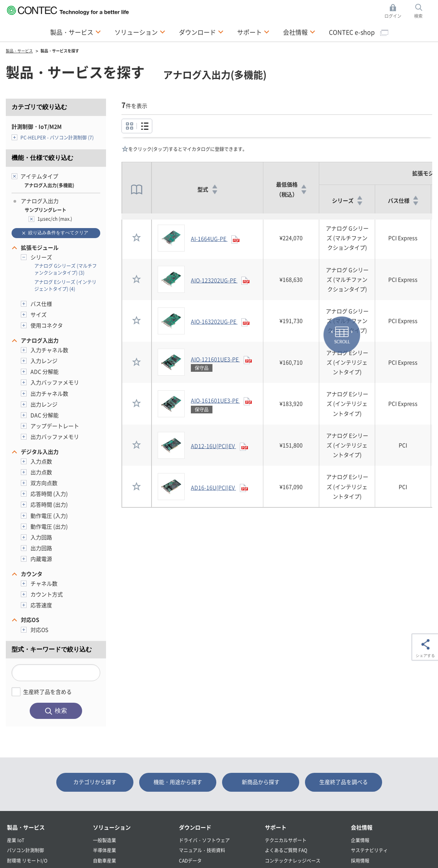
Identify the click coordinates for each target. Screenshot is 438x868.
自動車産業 (104, 860)
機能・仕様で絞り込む (42, 158)
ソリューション (112, 827)
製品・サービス (26, 827)
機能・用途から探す (178, 782)
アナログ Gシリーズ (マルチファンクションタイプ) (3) (66, 269)
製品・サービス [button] (76, 32)
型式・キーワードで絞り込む (52, 649)
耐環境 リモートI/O (27, 860)
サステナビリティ (369, 850)
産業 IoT (16, 840)
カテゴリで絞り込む (39, 107)
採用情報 (360, 860)
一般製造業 (104, 840)
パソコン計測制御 (25, 850)
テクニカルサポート (286, 840)
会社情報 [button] (299, 32)
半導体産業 (104, 850)
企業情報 (360, 840)
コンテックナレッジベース (293, 860)
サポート (276, 827)
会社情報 (362, 827)
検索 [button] (423, 11)
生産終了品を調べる (344, 782)
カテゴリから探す (95, 782)
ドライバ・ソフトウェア (204, 840)
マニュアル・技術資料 (202, 850)
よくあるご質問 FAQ (286, 850)
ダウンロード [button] (201, 32)
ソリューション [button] (140, 32)
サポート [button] (253, 32)
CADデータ (190, 860)
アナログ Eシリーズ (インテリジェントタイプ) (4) (65, 285)
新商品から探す (261, 782)
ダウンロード (195, 827)
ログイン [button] (395, 11)
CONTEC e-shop (359, 32)
